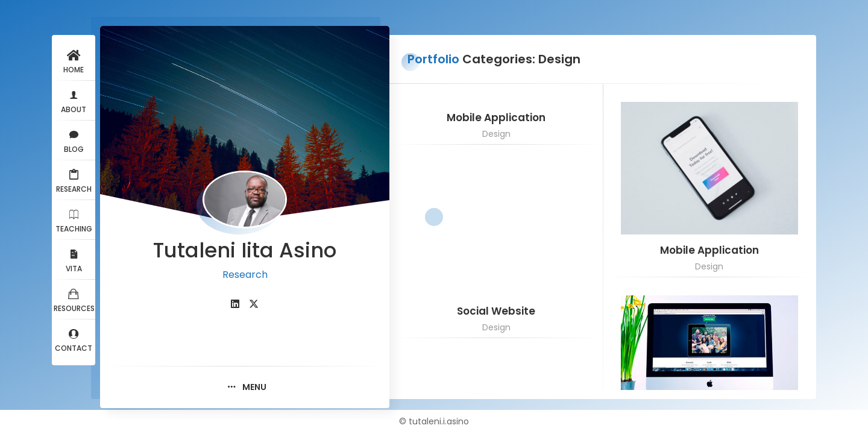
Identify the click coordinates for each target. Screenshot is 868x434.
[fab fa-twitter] (254, 304)
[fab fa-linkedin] (235, 304)
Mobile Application (496, 118)
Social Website (496, 311)
